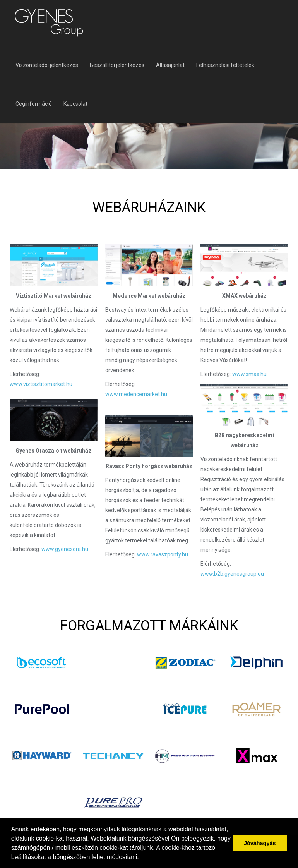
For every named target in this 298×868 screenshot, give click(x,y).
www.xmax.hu (249, 374)
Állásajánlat (170, 65)
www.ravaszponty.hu (163, 554)
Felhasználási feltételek (225, 65)
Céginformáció (34, 104)
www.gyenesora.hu (65, 549)
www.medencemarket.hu (136, 394)
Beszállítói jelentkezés (117, 65)
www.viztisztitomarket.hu (41, 384)
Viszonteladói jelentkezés (47, 65)
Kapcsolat (75, 104)
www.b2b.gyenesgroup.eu (232, 574)
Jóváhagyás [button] (260, 843)
